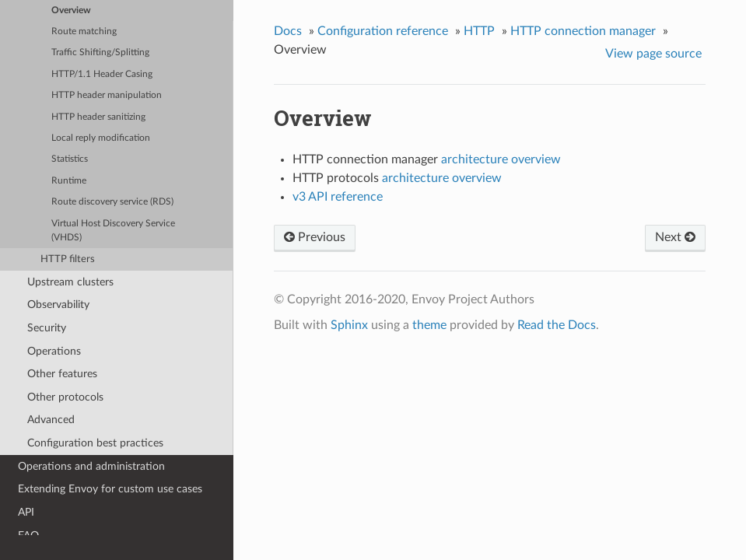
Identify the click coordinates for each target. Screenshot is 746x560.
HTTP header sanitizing (98, 117)
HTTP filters (68, 259)
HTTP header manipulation (107, 95)
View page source (653, 54)
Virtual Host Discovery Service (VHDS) (113, 231)
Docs (288, 31)
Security (47, 328)
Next (675, 237)
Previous (315, 237)
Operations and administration (91, 466)
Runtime (69, 181)
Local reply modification (101, 138)
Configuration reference (383, 31)
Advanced (51, 420)
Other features (62, 374)
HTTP (479, 31)
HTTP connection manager (583, 31)
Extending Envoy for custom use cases (110, 489)
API (26, 512)
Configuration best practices (95, 443)
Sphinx (349, 325)
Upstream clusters (70, 282)
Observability (58, 304)
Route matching (84, 31)
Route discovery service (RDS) (112, 202)
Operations (54, 351)
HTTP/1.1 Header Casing (102, 74)
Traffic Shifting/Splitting (100, 52)
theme (429, 325)
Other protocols (65, 397)
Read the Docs (557, 325)
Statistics (70, 159)
